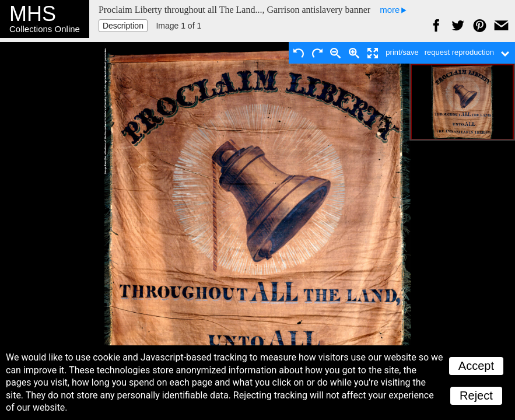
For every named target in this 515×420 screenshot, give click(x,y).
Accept (476, 366)
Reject (476, 395)
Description (123, 26)
